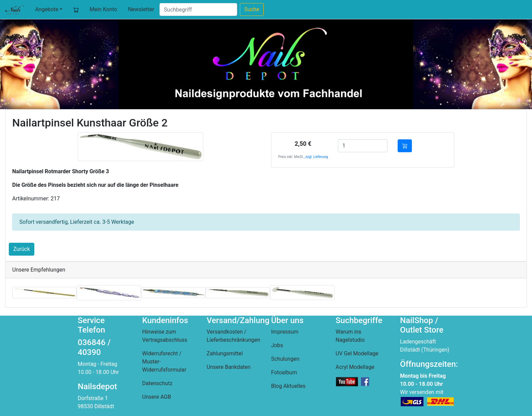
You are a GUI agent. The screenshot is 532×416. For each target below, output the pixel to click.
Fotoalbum (284, 372)
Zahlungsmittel (225, 353)
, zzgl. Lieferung (316, 157)
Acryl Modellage (355, 367)
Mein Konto (103, 9)
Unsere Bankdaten (229, 367)
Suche (252, 9)
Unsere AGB (157, 397)
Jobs (277, 345)
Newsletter (141, 9)
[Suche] (198, 9)
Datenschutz (157, 383)
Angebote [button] (47, 9)
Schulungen (285, 359)
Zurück (22, 249)
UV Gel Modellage (357, 353)
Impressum (285, 332)
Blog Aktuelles (288, 386)
